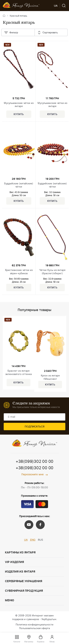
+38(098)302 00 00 (34, 468)
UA (26, 540)
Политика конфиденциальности (34, 625)
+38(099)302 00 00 (34, 461)
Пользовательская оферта (34, 628)
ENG (33, 540)
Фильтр (11, 33)
